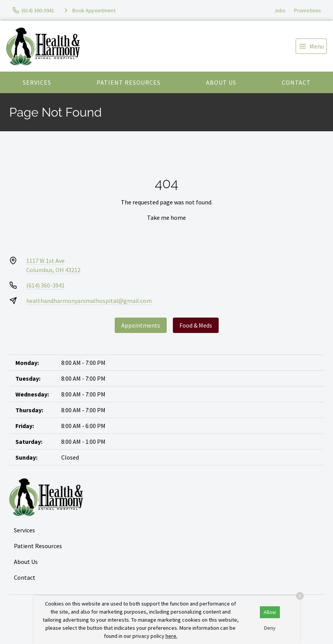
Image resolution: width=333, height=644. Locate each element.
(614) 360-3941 (45, 285)
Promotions (308, 10)
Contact (296, 82)
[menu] (311, 46)
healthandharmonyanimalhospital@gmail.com (89, 301)
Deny (270, 628)
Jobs (280, 10)
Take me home (166, 217)
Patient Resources (129, 82)
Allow (270, 612)
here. (172, 636)
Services (37, 82)
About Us (221, 82)
